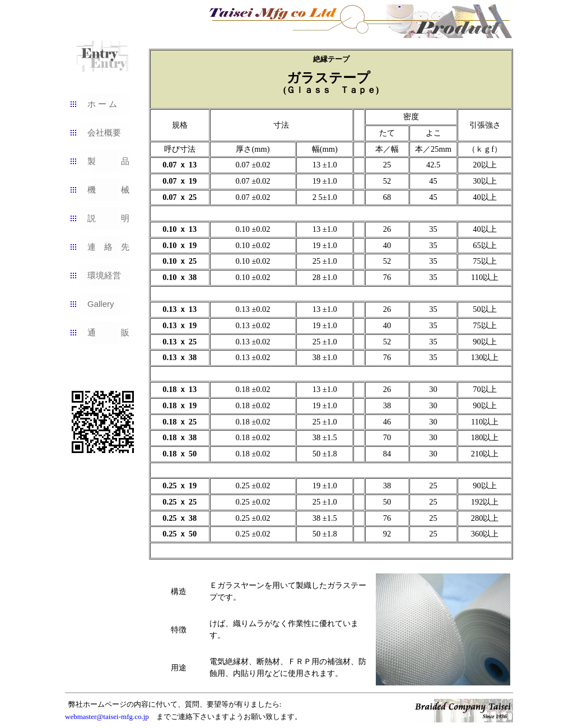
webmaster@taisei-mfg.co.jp (107, 717)
